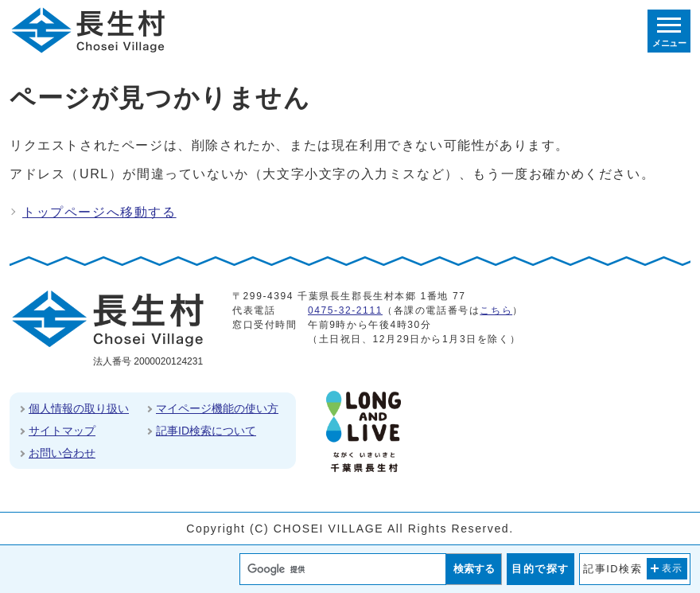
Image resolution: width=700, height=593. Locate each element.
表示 (673, 568)
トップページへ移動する (99, 212)
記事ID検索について (206, 431)
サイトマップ (62, 431)
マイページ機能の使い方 (217, 408)
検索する (474, 569)
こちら (496, 310)
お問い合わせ (62, 453)
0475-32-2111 (345, 310)
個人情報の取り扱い (79, 408)
